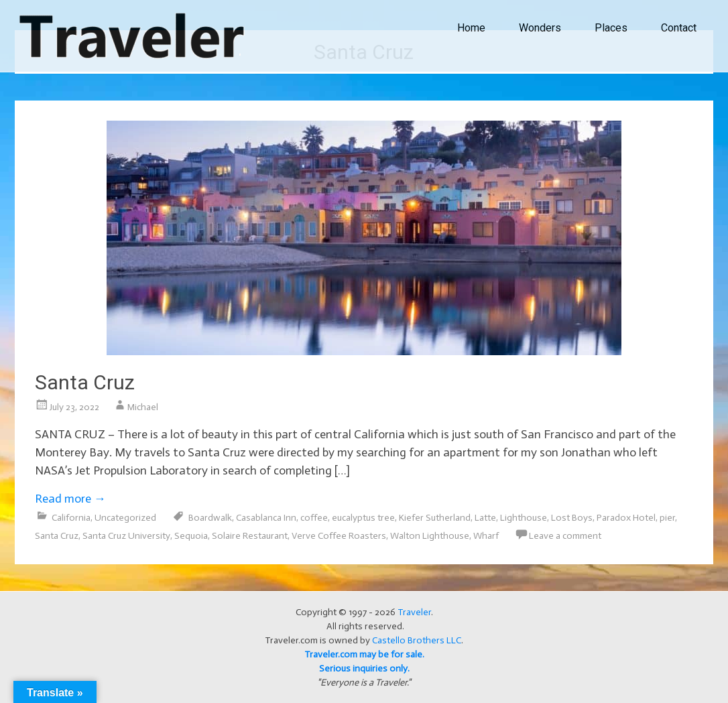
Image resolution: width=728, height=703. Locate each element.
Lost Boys (572, 518)
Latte (485, 518)
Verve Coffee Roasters (339, 536)
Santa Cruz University (126, 536)
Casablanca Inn (266, 518)
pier (667, 518)
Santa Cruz (85, 382)
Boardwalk (210, 518)
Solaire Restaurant (250, 536)
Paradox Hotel (626, 518)
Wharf (486, 536)
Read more (70, 499)
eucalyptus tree (363, 518)
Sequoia (191, 536)
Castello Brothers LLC (417, 640)
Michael (143, 407)
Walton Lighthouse (430, 536)
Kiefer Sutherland (435, 518)
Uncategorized (125, 518)
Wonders (540, 28)
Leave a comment (565, 536)
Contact (679, 28)
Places (611, 28)
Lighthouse (524, 518)
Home (471, 28)
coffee (314, 518)
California (71, 518)
